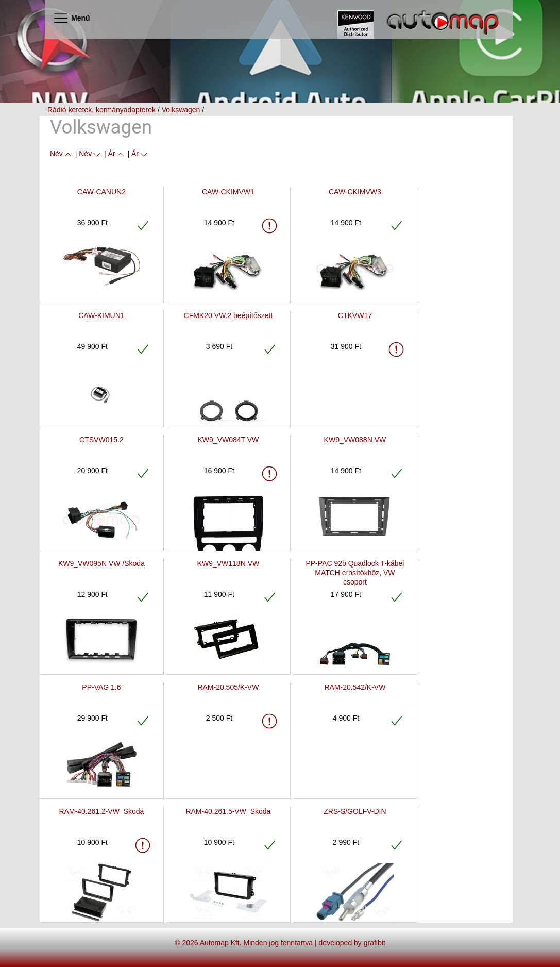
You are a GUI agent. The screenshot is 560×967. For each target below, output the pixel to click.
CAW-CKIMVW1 (228, 192)
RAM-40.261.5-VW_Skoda (228, 811)
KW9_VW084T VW (228, 440)
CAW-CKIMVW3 (355, 192)
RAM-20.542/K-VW (355, 687)
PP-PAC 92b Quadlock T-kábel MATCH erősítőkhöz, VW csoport (355, 573)
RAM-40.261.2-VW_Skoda (101, 811)
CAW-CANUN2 (101, 192)
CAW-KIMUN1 (101, 315)
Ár (117, 154)
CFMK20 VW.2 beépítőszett (228, 315)
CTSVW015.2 (101, 440)
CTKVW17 (355, 315)
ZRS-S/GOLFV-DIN (355, 811)
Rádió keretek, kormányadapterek (101, 110)
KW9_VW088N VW (355, 440)
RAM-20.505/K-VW (228, 687)
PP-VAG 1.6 (101, 687)
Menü (71, 18)
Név (62, 154)
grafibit (375, 943)
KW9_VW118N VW (228, 563)
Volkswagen (181, 110)
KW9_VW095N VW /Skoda (101, 563)
